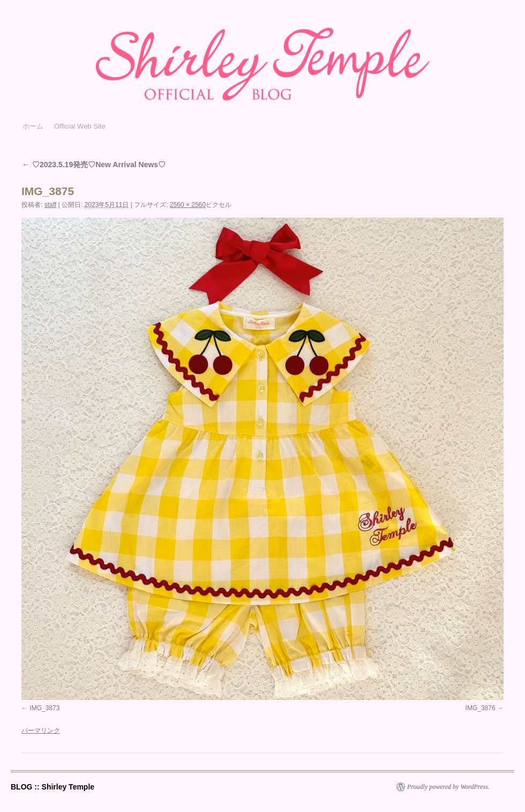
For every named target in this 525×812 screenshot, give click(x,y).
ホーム (33, 126)
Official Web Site (80, 126)
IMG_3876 (481, 708)
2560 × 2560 (188, 205)
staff (50, 205)
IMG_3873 (44, 708)
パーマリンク (41, 731)
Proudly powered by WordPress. (448, 787)
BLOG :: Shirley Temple (52, 787)
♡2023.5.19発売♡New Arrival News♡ (93, 165)
